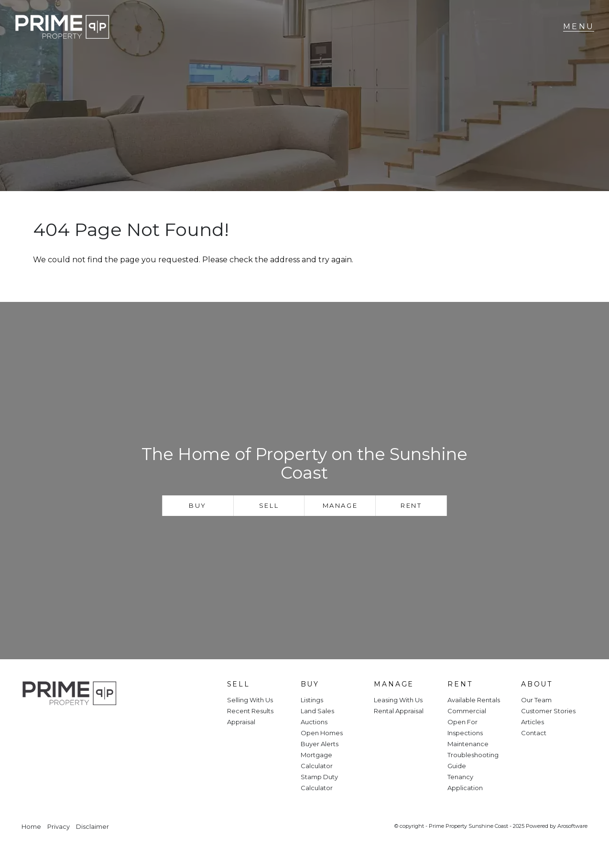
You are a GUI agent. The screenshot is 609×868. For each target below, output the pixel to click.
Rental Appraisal (399, 711)
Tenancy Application (465, 782)
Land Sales (317, 711)
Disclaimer (92, 827)
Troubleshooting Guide (473, 760)
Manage (340, 505)
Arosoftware (572, 826)
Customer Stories (548, 711)
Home (31, 827)
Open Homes (322, 733)
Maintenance (468, 744)
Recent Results (250, 711)
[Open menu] (579, 27)
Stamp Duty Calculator (319, 782)
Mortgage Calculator (317, 760)
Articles (533, 722)
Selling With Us (250, 700)
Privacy (59, 827)
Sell (269, 505)
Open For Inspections (465, 727)
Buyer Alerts (320, 744)
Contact (534, 733)
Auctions (314, 722)
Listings (312, 700)
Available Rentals (474, 700)
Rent (411, 505)
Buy (198, 505)
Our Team (536, 700)
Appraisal (241, 722)
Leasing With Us (398, 700)
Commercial (467, 711)
